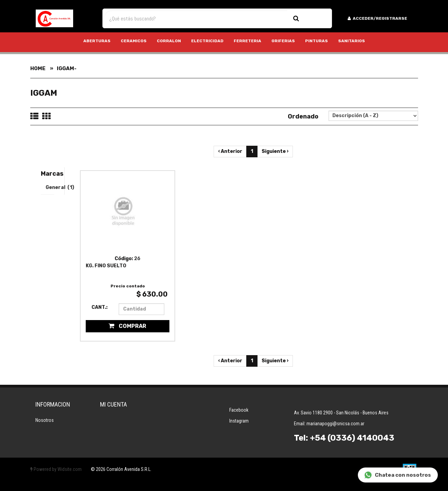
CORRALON (169, 41)
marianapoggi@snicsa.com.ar (335, 424)
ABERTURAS (97, 41)
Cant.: (99, 307)
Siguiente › (275, 151)
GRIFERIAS (283, 41)
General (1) (50, 187)
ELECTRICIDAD (207, 41)
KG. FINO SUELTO (106, 266)
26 (137, 259)
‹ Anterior (230, 151)
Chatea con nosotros (397, 475)
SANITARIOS (352, 41)
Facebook (239, 410)
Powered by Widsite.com (56, 469)
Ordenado (303, 116)
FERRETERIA (247, 41)
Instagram (239, 421)
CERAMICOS (134, 41)
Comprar (127, 326)
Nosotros (45, 420)
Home (38, 68)
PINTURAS (317, 41)
